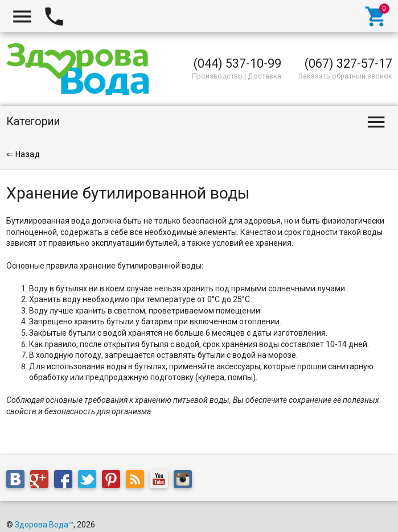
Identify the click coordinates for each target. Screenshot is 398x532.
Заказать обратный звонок (345, 76)
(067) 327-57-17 (348, 63)
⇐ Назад (23, 154)
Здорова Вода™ (44, 525)
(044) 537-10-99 (237, 63)
